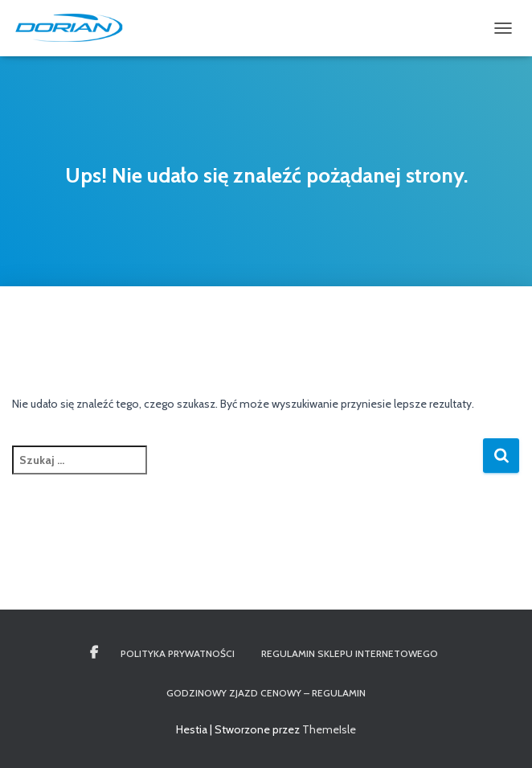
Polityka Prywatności (178, 653)
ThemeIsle (329, 729)
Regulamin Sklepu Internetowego (350, 653)
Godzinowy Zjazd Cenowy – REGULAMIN (266, 693)
